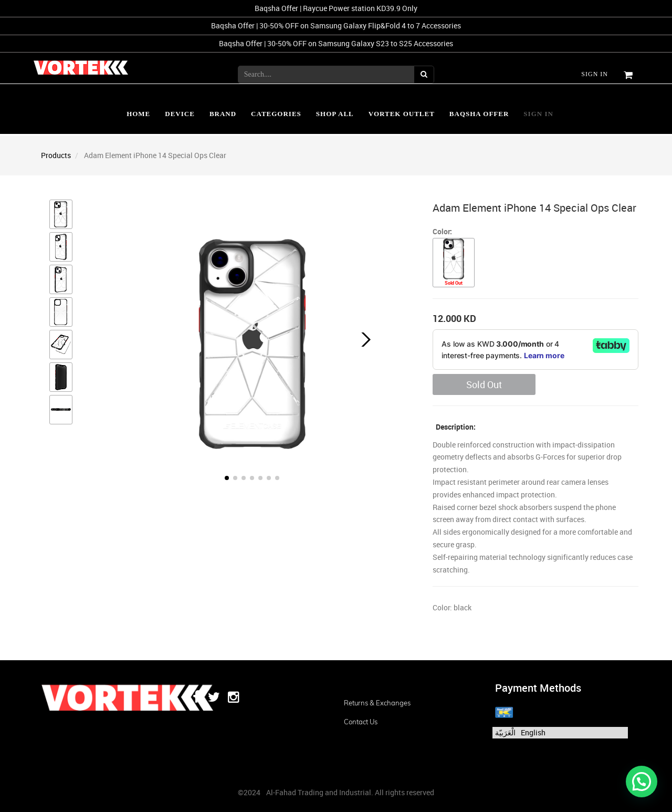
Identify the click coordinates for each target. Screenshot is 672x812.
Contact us (361, 722)
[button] (364, 340)
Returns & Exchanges (377, 703)
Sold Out (484, 384)
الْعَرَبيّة (505, 732)
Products (56, 155)
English (533, 732)
